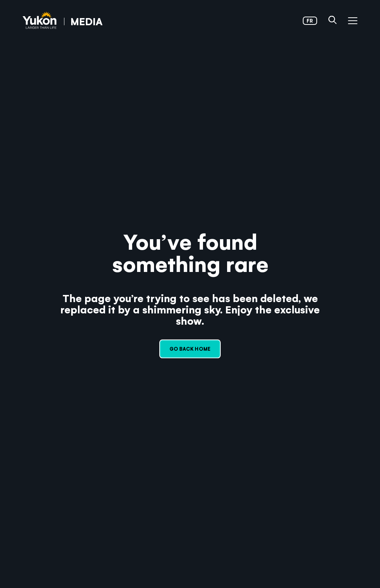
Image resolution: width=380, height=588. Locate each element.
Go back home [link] (190, 349)
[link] (63, 21)
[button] (333, 21)
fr (310, 21)
